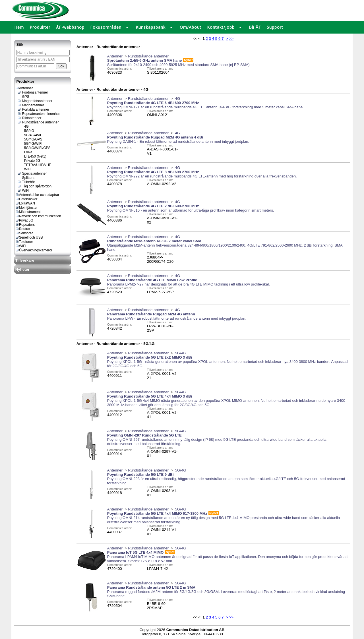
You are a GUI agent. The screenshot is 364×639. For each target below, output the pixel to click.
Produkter (40, 27)
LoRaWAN (25, 203)
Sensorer (24, 233)
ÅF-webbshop (70, 27)
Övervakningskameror (34, 250)
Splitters (26, 178)
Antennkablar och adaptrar (37, 195)
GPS (23, 97)
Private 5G (30, 161)
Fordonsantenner (33, 92)
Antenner (24, 88)
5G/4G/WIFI (31, 144)
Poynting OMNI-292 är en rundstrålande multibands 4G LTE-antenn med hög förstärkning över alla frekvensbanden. (202, 176)
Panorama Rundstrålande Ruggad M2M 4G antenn (151, 314)
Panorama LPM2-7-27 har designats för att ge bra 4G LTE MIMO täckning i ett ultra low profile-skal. (189, 284)
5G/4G (27, 131)
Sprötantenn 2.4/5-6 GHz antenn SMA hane (144, 60)
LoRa (26, 152)
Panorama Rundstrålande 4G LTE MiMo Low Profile (152, 280)
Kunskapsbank (151, 27)
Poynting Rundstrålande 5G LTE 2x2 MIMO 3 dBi (150, 357)
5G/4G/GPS (31, 139)
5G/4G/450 (30, 135)
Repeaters (25, 225)
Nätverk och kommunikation (38, 216)
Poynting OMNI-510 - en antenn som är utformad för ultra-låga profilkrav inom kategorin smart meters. (191, 210)
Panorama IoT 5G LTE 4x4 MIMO (135, 552)
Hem (19, 27)
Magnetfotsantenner (35, 101)
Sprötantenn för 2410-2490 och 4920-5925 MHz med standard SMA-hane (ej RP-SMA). (179, 65)
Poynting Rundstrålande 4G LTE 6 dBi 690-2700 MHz (153, 103)
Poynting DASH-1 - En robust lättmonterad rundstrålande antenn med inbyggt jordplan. (178, 141)
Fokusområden (106, 27)
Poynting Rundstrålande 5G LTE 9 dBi (140, 474)
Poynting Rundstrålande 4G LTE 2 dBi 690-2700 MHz (153, 206)
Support (275, 27)
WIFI (26, 169)
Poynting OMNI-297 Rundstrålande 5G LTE (144, 435)
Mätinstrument (28, 212)
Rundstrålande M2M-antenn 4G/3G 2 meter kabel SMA (154, 241)
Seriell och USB (29, 237)
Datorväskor (26, 199)
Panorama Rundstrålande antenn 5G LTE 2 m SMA (151, 587)
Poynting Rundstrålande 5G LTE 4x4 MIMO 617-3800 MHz (157, 513)
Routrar (23, 229)
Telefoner (24, 242)
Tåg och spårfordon (34, 186)
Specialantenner (32, 173)
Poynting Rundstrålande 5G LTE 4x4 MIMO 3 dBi (150, 396)
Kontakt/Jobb (221, 27)
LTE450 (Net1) (33, 156)
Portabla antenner (33, 109)
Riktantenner (29, 118)
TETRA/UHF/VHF (35, 165)
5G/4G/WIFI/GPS (35, 148)
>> (231, 39)
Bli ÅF (255, 27)
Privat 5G (24, 220)
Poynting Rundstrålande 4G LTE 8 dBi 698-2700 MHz (153, 172)
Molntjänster (26, 208)
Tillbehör (26, 182)
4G (24, 127)
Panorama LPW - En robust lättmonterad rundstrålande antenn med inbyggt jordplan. (177, 318)
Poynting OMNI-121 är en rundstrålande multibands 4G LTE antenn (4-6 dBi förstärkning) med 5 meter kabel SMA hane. (205, 107)
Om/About (191, 27)
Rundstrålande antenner (38, 122)
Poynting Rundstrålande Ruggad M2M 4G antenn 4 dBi (155, 137)
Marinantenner (31, 105)
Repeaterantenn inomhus (39, 114)
